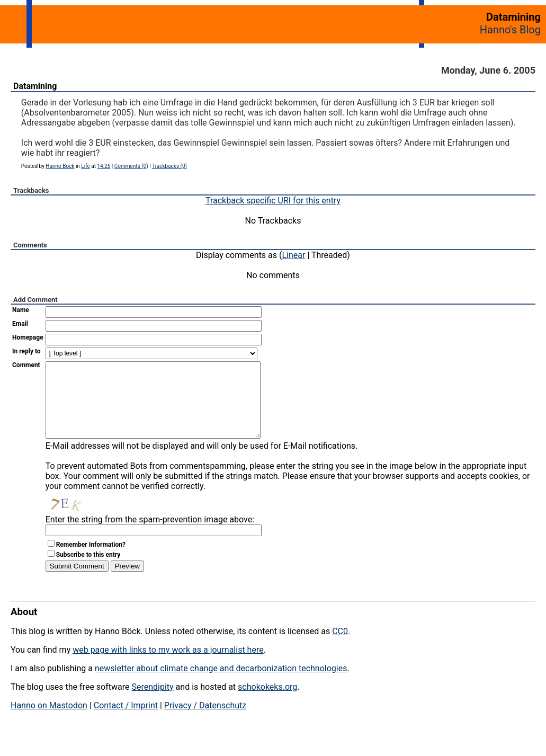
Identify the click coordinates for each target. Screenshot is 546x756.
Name (21, 310)
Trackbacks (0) (169, 166)
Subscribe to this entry (88, 571)
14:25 (104, 166)
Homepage (28, 337)
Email (20, 324)
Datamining (35, 86)
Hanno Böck (60, 166)
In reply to (26, 351)
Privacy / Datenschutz (205, 721)
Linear (294, 255)
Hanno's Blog (510, 30)
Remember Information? (91, 561)
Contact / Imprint (126, 721)
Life (85, 166)
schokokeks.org (267, 703)
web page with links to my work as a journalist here (168, 666)
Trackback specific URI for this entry (273, 201)
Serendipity (152, 703)
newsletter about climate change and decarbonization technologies (221, 684)
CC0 (340, 647)
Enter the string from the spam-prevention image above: (150, 535)
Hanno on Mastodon (49, 721)
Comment (26, 365)
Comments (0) (131, 166)
